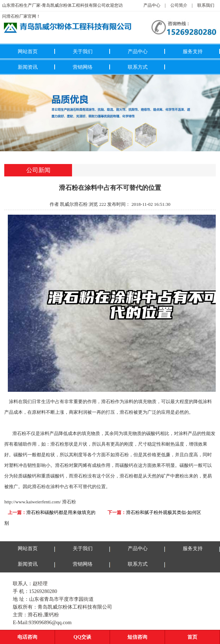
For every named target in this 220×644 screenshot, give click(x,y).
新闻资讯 (28, 67)
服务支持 (193, 51)
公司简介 (179, 5)
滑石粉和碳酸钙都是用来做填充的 (61, 512)
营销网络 (83, 67)
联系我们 (206, 5)
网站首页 (28, 51)
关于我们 (83, 51)
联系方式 (138, 67)
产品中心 (152, 5)
